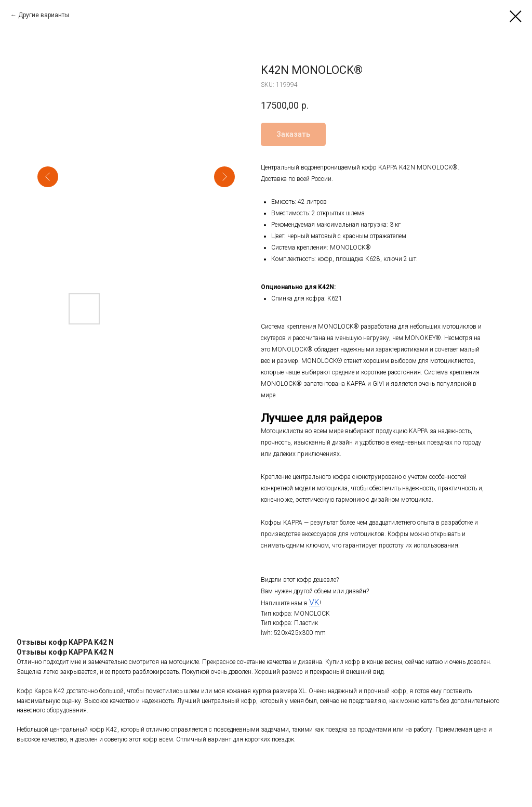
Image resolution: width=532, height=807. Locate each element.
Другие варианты (44, 15)
